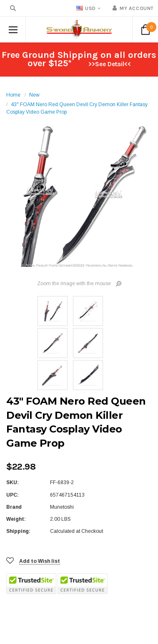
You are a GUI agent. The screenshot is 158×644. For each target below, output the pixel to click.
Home (13, 95)
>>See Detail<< (110, 64)
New (34, 95)
